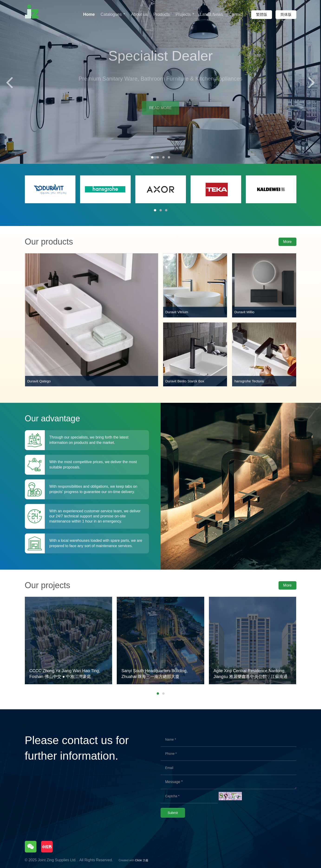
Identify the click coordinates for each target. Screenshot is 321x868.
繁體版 (262, 15)
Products (161, 14)
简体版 (286, 15)
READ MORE (160, 112)
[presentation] (9, 82)
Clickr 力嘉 (142, 860)
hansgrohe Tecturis (249, 381)
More (287, 242)
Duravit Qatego (39, 381)
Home (89, 14)
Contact (236, 14)
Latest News (212, 14)
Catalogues (113, 14)
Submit (173, 813)
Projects (185, 14)
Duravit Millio (244, 312)
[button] (152, 157)
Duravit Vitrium (177, 312)
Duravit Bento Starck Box (185, 381)
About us (139, 14)
